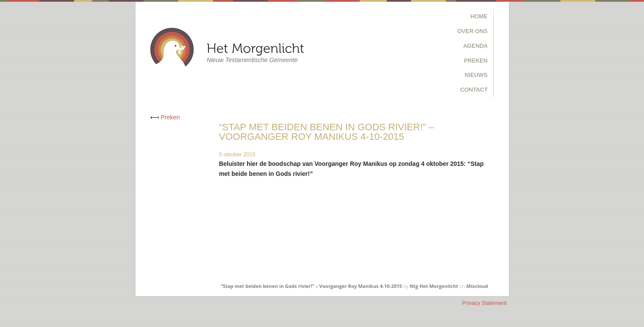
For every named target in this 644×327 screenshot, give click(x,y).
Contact (474, 90)
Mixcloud (477, 286)
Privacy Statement (484, 303)
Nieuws (476, 75)
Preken (476, 61)
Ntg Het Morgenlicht (434, 286)
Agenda (476, 46)
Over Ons (472, 31)
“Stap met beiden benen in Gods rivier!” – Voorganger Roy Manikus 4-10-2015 (311, 286)
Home (479, 16)
